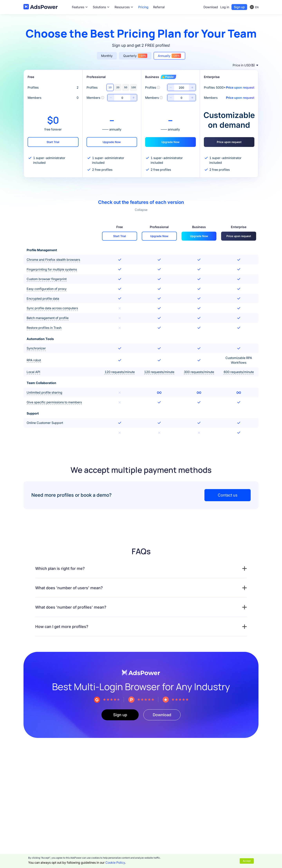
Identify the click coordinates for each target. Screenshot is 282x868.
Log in (225, 7)
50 (126, 87)
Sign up (239, 7)
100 (134, 87)
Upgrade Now (112, 142)
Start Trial (53, 142)
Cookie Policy (115, 863)
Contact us (228, 495)
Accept (247, 861)
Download (211, 7)
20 (118, 87)
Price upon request (229, 142)
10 (110, 87)
